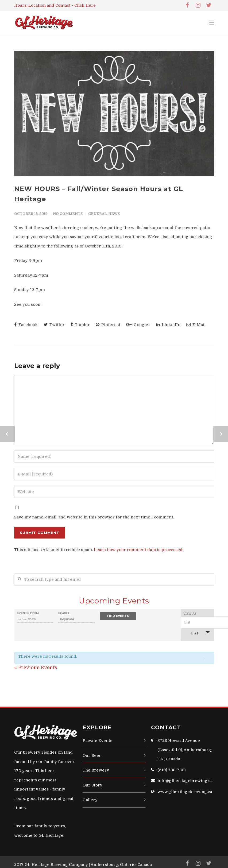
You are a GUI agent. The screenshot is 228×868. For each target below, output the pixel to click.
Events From (28, 613)
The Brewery (96, 770)
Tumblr (80, 325)
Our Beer (92, 755)
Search (64, 613)
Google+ (138, 325)
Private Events (97, 741)
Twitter (54, 325)
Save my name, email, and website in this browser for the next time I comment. (94, 517)
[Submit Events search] (118, 616)
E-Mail (196, 325)
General (97, 214)
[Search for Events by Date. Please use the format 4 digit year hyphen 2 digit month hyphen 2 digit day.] (35, 619)
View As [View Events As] (190, 614)
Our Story (92, 785)
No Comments (68, 214)
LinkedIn (168, 325)
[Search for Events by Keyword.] (76, 619)
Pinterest (108, 325)
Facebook (26, 325)
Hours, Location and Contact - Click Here (55, 5)
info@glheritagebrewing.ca (185, 781)
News (114, 214)
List (192, 633)
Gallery (90, 800)
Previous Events (36, 668)
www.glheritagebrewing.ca (185, 792)
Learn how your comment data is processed (138, 550)
